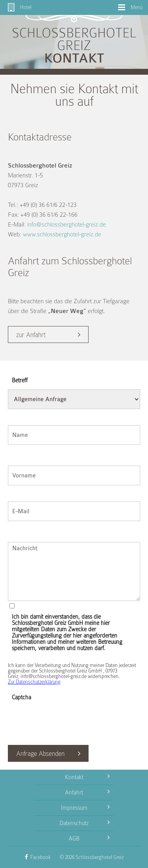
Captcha (21, 697)
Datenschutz (84, 822)
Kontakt (87, 776)
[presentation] (68, 722)
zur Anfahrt (31, 335)
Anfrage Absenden (40, 754)
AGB (89, 837)
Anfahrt (87, 791)
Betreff (20, 380)
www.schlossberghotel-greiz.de (62, 234)
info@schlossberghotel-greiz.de (67, 225)
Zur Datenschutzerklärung (34, 682)
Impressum (85, 807)
